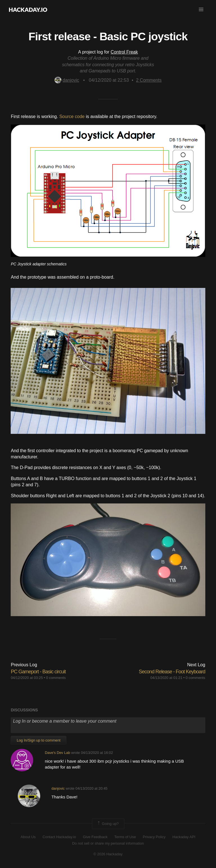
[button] (201, 10)
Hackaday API (184, 837)
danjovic (67, 80)
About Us (28, 837)
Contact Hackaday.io (59, 837)
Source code (72, 116)
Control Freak (124, 52)
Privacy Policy (154, 837)
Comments (149, 80)
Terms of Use (125, 837)
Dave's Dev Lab (57, 753)
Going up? (108, 824)
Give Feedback (95, 837)
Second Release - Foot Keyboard (172, 672)
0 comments (56, 678)
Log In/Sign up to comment (38, 740)
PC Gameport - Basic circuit (38, 672)
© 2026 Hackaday (108, 854)
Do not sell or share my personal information (108, 843)
